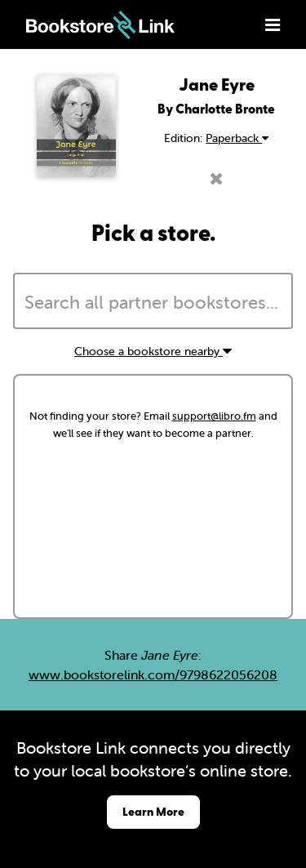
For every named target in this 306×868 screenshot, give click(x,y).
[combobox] (153, 301)
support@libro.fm (214, 416)
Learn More (153, 811)
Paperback (237, 138)
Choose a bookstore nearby (153, 351)
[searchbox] (153, 303)
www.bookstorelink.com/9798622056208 (153, 674)
